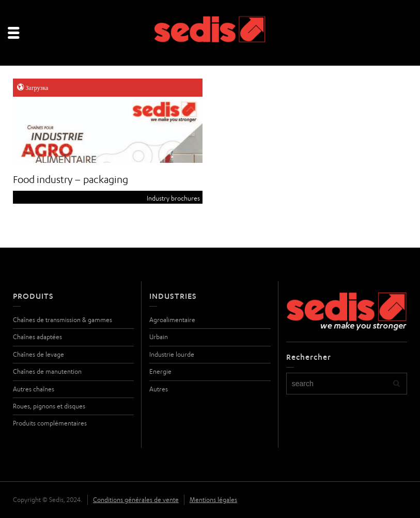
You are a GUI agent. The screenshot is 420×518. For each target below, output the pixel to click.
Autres (159, 389)
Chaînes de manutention (47, 371)
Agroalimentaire (172, 320)
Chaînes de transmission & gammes (63, 320)
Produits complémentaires (50, 423)
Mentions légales (213, 500)
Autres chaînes (34, 389)
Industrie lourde (172, 354)
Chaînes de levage (38, 354)
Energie (160, 371)
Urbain (159, 337)
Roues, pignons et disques (49, 406)
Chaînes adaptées (37, 337)
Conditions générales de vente (136, 500)
